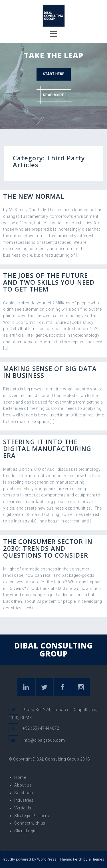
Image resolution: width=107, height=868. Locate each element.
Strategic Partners (32, 816)
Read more (54, 95)
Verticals (23, 808)
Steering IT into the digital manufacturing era (47, 448)
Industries (24, 800)
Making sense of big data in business (50, 372)
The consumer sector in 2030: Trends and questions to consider (48, 548)
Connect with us (30, 823)
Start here (54, 74)
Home (20, 777)
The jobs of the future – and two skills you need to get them (49, 282)
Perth (78, 859)
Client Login (25, 831)
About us (23, 785)
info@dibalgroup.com (44, 740)
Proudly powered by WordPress (29, 859)
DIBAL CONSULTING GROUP (53, 650)
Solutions (24, 793)
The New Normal (34, 196)
